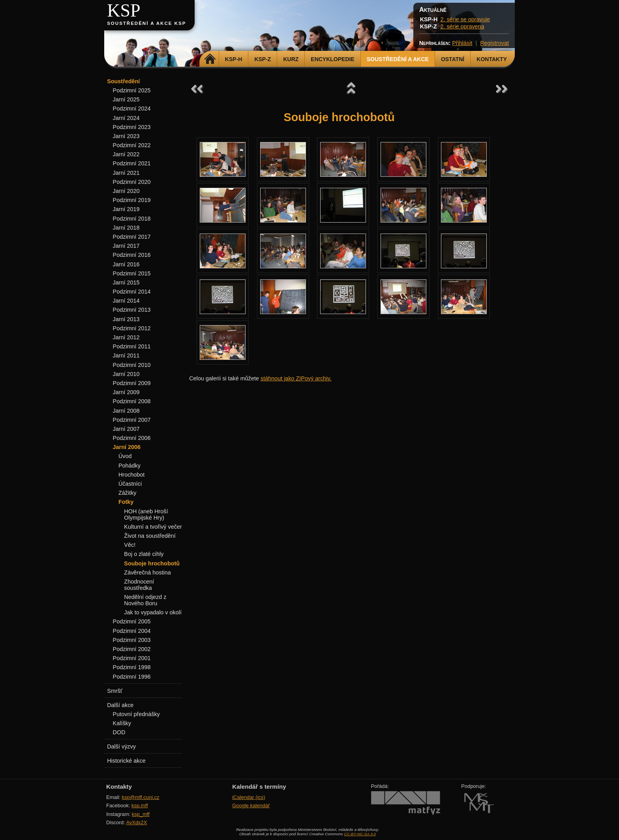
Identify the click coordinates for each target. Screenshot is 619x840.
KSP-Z (263, 59)
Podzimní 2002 (132, 649)
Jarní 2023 (126, 136)
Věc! (130, 545)
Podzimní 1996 (132, 677)
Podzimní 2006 (132, 438)
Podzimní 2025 (132, 90)
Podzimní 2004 (132, 631)
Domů (210, 59)
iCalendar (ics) (249, 797)
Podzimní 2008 (132, 401)
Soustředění (123, 81)
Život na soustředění (150, 536)
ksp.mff (140, 805)
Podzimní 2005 (132, 621)
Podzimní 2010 (132, 365)
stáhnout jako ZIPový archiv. (296, 378)
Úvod (125, 456)
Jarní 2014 (126, 301)
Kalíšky (122, 723)
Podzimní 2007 (132, 420)
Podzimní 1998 (132, 667)
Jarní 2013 (126, 319)
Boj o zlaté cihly (144, 554)
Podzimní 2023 (132, 127)
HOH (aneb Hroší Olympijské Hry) (146, 514)
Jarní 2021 (126, 173)
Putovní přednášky (136, 714)
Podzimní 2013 (132, 310)
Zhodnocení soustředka (139, 585)
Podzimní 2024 (132, 109)
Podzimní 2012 (132, 328)
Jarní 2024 (126, 118)
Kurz (291, 59)
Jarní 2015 (126, 282)
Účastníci (130, 484)
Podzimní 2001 (132, 658)
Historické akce (126, 761)
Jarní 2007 (126, 429)
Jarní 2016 (126, 264)
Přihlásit (462, 43)
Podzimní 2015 (132, 273)
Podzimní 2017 (132, 237)
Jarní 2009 (126, 392)
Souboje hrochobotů (152, 563)
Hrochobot (131, 475)
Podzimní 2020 (132, 182)
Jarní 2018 (126, 228)
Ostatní (453, 59)
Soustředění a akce (398, 59)
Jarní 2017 (126, 246)
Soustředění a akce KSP (146, 23)
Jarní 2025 (126, 99)
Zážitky (128, 493)
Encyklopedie (332, 59)
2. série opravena (462, 26)
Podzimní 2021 (132, 163)
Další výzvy (121, 746)
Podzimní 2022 (132, 145)
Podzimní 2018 (132, 219)
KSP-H (234, 59)
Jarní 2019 (126, 209)
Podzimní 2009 (132, 383)
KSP (124, 10)
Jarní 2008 (126, 411)
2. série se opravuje (465, 19)
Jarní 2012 (126, 337)
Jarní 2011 (126, 355)
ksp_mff (141, 814)
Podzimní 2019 (132, 200)
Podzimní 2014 (132, 292)
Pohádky (129, 466)
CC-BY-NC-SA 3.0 (360, 834)
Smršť (115, 691)
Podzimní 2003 (132, 640)
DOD (119, 732)
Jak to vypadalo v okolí (153, 612)
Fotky (126, 502)
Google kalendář (251, 805)
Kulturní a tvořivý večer (153, 527)
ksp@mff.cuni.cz (141, 797)
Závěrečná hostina (147, 572)
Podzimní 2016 (132, 255)
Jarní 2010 (126, 374)
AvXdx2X (136, 822)
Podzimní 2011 (132, 346)
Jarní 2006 (127, 447)
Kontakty (492, 59)
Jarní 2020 (126, 191)
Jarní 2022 (126, 154)
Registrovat (494, 43)
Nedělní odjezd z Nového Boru (145, 600)
